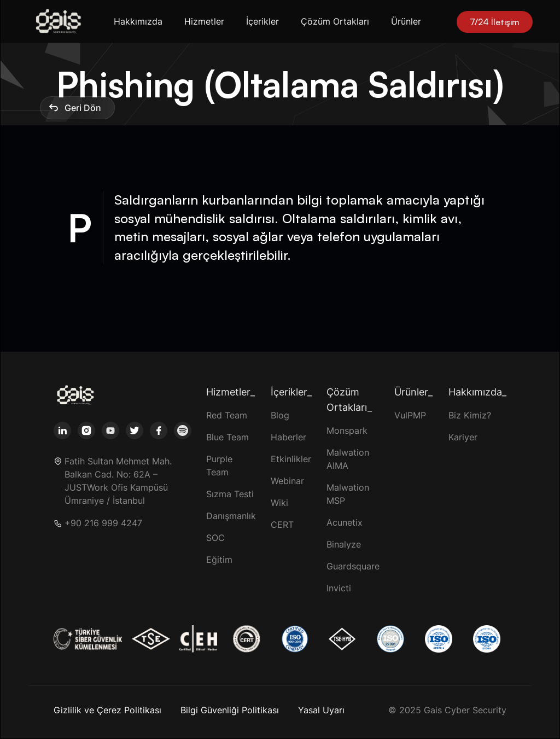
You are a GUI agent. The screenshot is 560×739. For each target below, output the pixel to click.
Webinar (287, 481)
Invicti (339, 588)
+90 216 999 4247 (103, 523)
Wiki (279, 503)
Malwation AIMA (348, 459)
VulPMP (410, 415)
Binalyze (344, 544)
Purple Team (219, 465)
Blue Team (227, 437)
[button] (140, 22)
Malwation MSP (348, 494)
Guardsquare (353, 566)
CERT (282, 525)
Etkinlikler (291, 459)
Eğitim (219, 560)
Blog (280, 415)
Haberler (288, 437)
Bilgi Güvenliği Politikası (230, 710)
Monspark (347, 430)
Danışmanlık (231, 516)
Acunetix (345, 522)
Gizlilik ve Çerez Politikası (107, 710)
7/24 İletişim (495, 22)
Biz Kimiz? (470, 415)
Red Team (227, 415)
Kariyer (463, 437)
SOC (215, 538)
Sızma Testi (230, 494)
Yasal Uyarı (321, 710)
